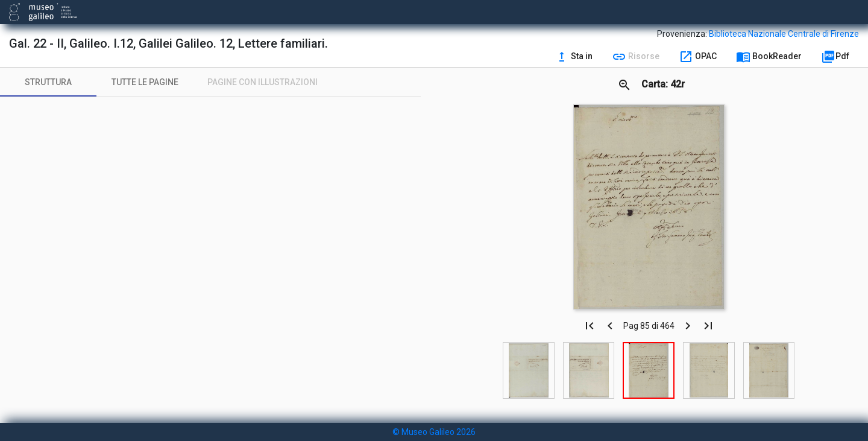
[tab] (48, 82)
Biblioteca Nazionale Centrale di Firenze (784, 34)
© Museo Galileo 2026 (434, 432)
